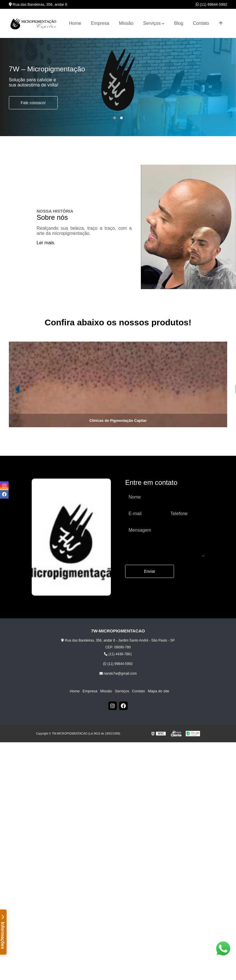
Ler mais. (46, 243)
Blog (179, 23)
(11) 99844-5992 (212, 4)
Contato (201, 23)
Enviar (150, 571)
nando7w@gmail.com (118, 674)
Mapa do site (158, 691)
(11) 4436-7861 (118, 654)
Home (75, 23)
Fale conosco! (33, 103)
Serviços (152, 23)
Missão (126, 23)
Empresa (100, 23)
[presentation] (9, 411)
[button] (115, 118)
